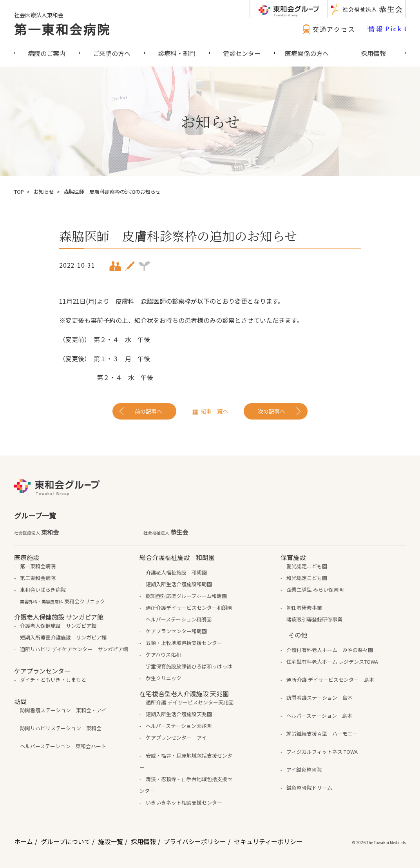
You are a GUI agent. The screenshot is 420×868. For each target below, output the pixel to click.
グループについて (66, 841)
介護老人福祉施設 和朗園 (176, 572)
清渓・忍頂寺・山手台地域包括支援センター (186, 785)
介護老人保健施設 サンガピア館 (58, 626)
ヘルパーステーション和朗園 (179, 619)
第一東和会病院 (62, 29)
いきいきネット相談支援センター (184, 802)
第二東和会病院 (38, 578)
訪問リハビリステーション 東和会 (61, 728)
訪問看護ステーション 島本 (320, 698)
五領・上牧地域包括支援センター (184, 643)
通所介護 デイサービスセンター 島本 (330, 680)
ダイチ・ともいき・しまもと (53, 680)
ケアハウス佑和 (163, 655)
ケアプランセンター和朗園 (176, 631)
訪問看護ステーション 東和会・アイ (63, 710)
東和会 (36, 532)
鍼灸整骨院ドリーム (309, 788)
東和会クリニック (62, 601)
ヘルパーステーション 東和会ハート (63, 746)
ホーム (24, 841)
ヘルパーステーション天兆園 (179, 726)
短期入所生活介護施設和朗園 (179, 584)
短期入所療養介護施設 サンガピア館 (63, 637)
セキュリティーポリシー (268, 841)
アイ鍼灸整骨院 (304, 770)
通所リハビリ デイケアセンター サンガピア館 (74, 649)
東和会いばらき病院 (43, 590)
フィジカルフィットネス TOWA (322, 752)
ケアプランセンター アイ (176, 737)
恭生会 (166, 532)
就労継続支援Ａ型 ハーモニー (322, 734)
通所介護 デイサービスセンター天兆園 (190, 702)
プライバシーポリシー (195, 841)
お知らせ (44, 192)
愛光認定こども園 (307, 566)
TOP (19, 192)
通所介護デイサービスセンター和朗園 (189, 608)
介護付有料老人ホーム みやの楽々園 (330, 650)
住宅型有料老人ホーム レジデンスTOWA (332, 662)
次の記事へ (272, 411)
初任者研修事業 (304, 608)
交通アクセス (328, 29)
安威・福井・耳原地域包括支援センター (186, 761)
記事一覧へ (214, 411)
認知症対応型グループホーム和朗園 (186, 596)
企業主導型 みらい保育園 (315, 590)
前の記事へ (148, 411)
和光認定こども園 (307, 578)
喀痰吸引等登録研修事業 (314, 619)
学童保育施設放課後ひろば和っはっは (189, 666)
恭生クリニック (164, 678)
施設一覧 (110, 841)
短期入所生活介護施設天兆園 (179, 714)
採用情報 (143, 841)
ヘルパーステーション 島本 (319, 716)
